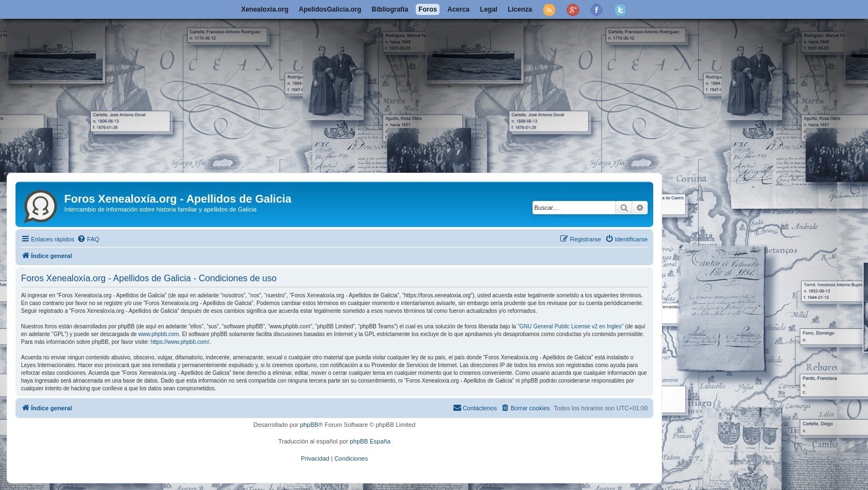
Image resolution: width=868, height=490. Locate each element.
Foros (428, 9)
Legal (489, 9)
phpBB (309, 425)
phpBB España (370, 441)
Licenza (520, 9)
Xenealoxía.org (265, 9)
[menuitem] (88, 239)
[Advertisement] (434, 90)
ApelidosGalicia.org (330, 9)
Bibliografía (390, 9)
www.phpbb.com (159, 334)
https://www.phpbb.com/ (180, 342)
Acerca (458, 9)
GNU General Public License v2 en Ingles (570, 326)
